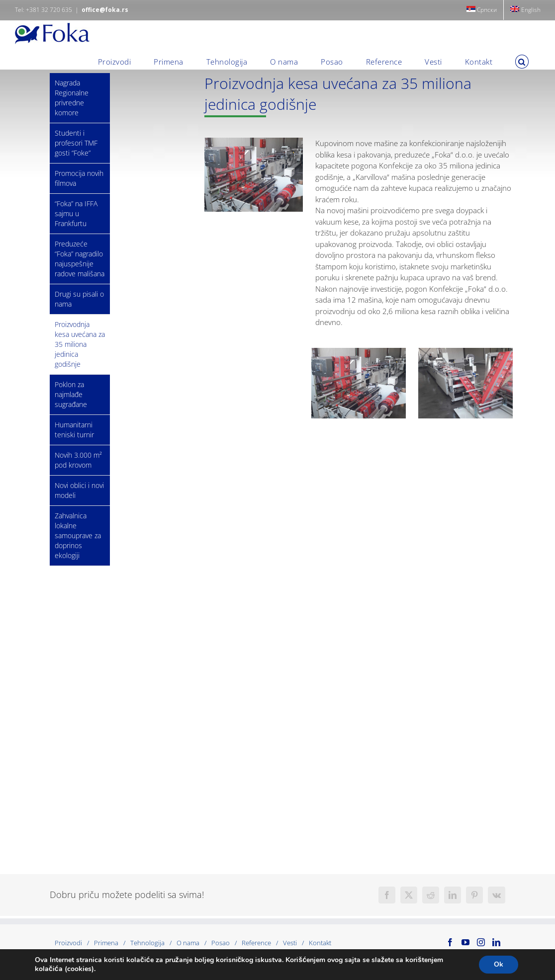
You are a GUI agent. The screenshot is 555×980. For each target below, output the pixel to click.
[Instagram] (481, 942)
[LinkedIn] (496, 942)
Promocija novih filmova (79, 178)
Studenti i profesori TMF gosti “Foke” (76, 143)
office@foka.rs (105, 10)
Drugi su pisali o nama (79, 299)
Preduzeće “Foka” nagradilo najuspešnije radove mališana (80, 259)
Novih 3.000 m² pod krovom (78, 460)
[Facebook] (450, 942)
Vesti (290, 943)
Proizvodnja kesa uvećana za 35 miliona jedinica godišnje (80, 344)
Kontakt (320, 943)
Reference (256, 943)
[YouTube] (465, 942)
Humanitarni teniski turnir (74, 430)
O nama (188, 943)
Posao (221, 943)
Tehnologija (147, 943)
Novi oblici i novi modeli (79, 490)
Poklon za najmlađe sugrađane (71, 394)
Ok (499, 964)
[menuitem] (482, 10)
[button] (522, 62)
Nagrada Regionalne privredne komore (72, 98)
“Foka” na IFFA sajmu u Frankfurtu (76, 213)
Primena (106, 943)
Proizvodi (68, 943)
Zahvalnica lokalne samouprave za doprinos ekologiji (78, 535)
